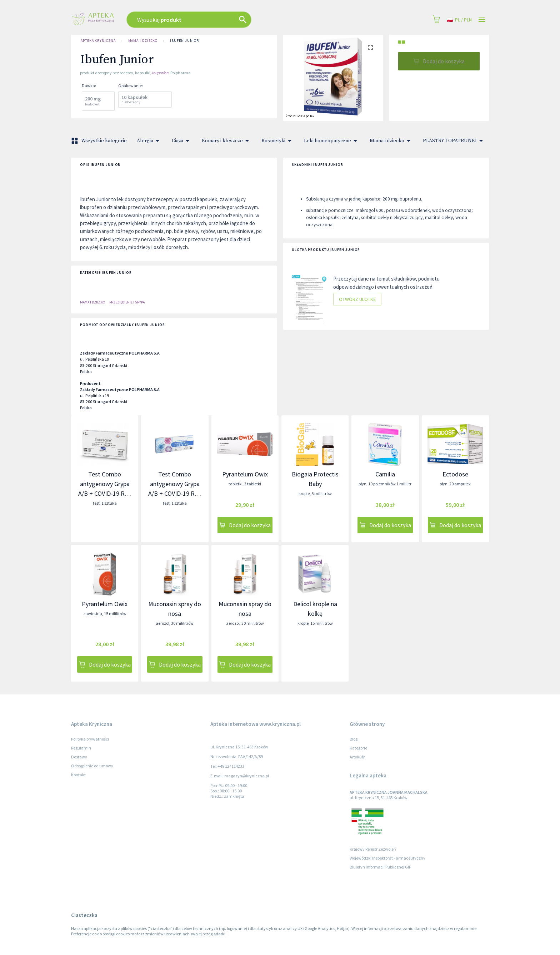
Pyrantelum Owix (245, 474)
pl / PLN (459, 20)
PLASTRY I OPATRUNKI (454, 141)
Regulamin (81, 748)
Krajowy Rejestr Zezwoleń (373, 849)
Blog (354, 739)
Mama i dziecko (143, 41)
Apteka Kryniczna (98, 41)
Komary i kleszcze (227, 141)
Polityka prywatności (90, 739)
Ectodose (455, 474)
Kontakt (78, 775)
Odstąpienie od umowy (92, 766)
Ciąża (182, 141)
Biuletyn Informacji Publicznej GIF (380, 867)
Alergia (149, 141)
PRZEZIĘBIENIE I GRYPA (127, 302)
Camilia (385, 474)
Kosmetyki (278, 141)
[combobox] (227, 20)
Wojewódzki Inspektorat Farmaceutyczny (387, 858)
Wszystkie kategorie (100, 141)
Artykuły (357, 757)
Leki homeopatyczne (332, 141)
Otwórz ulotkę (357, 299)
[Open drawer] (482, 20)
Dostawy (79, 757)
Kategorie (358, 748)
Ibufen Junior (184, 41)
